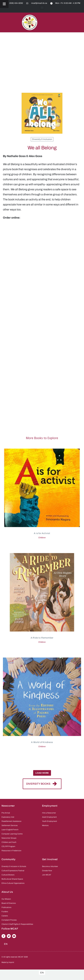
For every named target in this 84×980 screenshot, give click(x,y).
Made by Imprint (8, 962)
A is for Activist (42, 533)
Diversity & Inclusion (42, 139)
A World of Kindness (42, 742)
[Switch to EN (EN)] (6, 944)
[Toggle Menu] (4, 4)
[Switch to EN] (42, 973)
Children (42, 538)
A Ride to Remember (42, 638)
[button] (42, 7)
